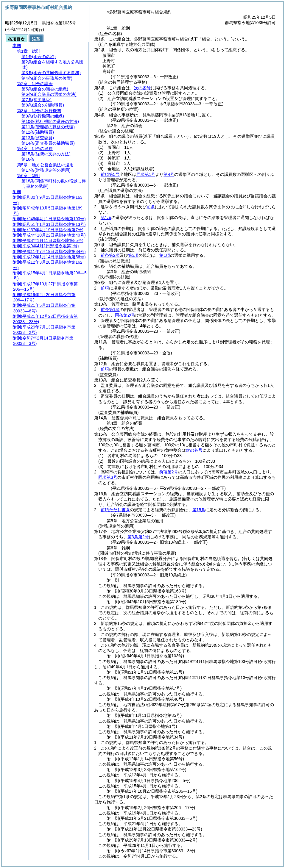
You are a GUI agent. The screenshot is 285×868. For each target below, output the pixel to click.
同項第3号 (108, 477)
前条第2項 (110, 255)
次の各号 (142, 88)
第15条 (199, 510)
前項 (105, 288)
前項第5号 (110, 174)
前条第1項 (110, 309)
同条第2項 (124, 315)
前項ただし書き (115, 510)
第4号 (169, 174)
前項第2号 (169, 472)
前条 (151, 207)
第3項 (133, 255)
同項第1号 (146, 174)
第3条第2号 (138, 537)
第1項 (106, 218)
